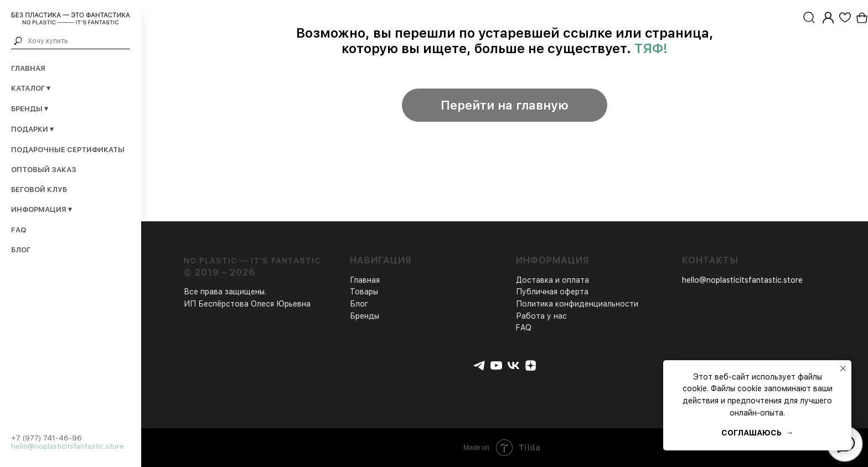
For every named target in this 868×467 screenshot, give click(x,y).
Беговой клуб (39, 190)
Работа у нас (541, 316)
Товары (364, 292)
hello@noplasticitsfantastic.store (68, 446)
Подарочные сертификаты (68, 150)
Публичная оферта (552, 292)
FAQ (19, 230)
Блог (21, 250)
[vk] (513, 365)
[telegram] (479, 365)
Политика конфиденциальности (577, 304)
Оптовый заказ (44, 170)
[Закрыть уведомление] (843, 369)
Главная (28, 68)
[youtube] (496, 365)
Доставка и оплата (552, 280)
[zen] (531, 365)
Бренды (365, 316)
